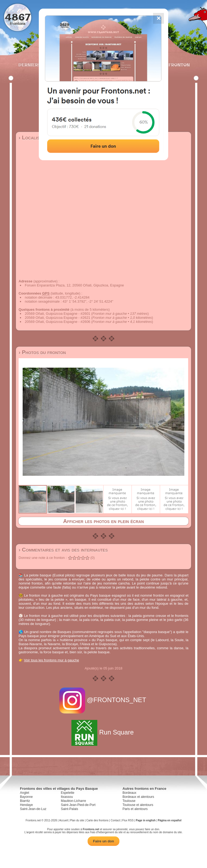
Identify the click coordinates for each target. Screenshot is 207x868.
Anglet (25, 793)
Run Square (103, 732)
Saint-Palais (70, 809)
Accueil (63, 820)
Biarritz (25, 801)
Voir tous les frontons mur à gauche (52, 660)
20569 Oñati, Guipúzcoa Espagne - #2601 (58, 314)
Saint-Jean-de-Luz (33, 809)
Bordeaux (129, 793)
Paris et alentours (135, 809)
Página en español (170, 820)
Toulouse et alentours (138, 805)
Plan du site (77, 820)
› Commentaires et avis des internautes (63, 550)
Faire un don (103, 841)
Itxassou (67, 797)
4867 (18, 17)
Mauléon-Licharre (73, 801)
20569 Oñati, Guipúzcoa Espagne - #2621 (58, 318)
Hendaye (26, 805)
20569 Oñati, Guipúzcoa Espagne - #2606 (58, 322)
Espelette (68, 793)
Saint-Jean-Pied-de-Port (78, 805)
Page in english (146, 820)
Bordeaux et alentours (138, 797)
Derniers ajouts (39, 65)
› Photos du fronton (42, 352)
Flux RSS (128, 820)
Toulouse (129, 801)
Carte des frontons (97, 820)
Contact (115, 820)
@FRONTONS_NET (104, 700)
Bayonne (26, 797)
